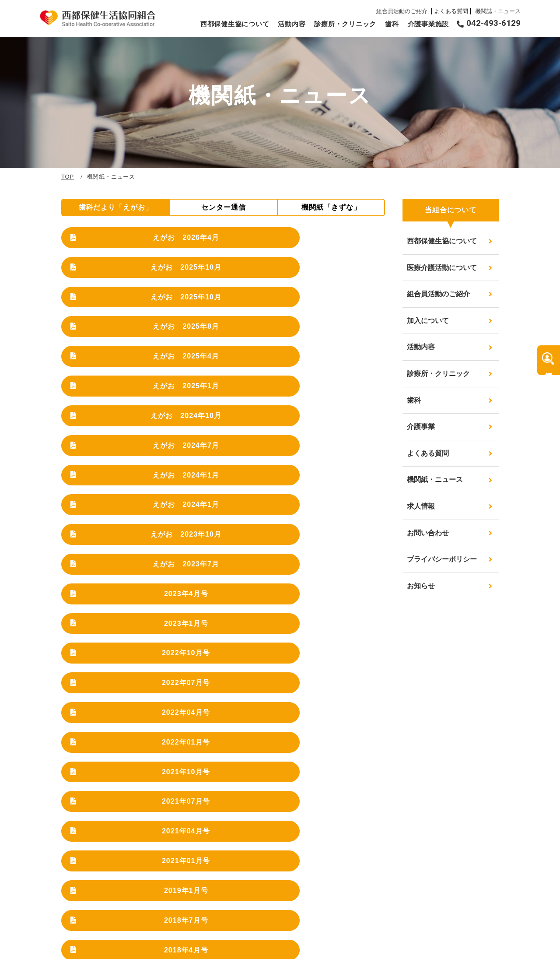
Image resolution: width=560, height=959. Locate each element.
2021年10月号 (117, 474)
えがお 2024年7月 (229, 332)
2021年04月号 (340, 474)
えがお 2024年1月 (340, 332)
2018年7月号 (340, 506)
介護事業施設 (429, 24)
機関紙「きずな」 (331, 207)
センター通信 (224, 207)
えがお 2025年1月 (340, 288)
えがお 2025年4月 (229, 288)
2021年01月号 (117, 506)
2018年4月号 (117, 537)
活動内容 (292, 24)
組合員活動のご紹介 (403, 11)
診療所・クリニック (345, 24)
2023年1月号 (229, 412)
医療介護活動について (442, 268)
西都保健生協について (235, 24)
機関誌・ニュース (498, 11)
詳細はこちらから (280, 775)
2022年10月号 (340, 412)
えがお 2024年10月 (117, 332)
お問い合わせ (428, 533)
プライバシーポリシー (442, 559)
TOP (68, 177)
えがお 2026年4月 (117, 244)
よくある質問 (451, 11)
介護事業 (421, 427)
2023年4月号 (117, 412)
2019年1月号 (229, 506)
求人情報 (421, 506)
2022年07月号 (117, 443)
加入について (428, 321)
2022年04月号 (229, 443)
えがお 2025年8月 (117, 288)
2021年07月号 (229, 474)
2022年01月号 (340, 443)
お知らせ (421, 586)
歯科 (392, 24)
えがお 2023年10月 (229, 375)
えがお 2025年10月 (229, 244)
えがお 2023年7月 (340, 375)
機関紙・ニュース (435, 479)
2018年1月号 (229, 537)
